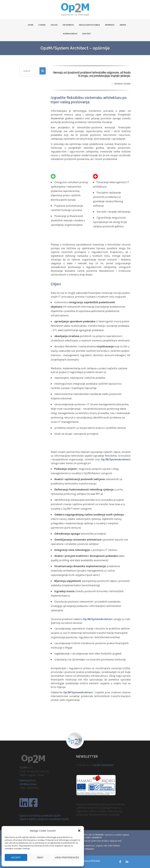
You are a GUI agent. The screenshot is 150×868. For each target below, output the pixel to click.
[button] (79, 831)
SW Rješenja (68, 25)
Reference (110, 25)
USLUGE (54, 25)
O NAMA (42, 25)
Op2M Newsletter (104, 765)
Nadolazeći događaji (89, 25)
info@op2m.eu (28, 784)
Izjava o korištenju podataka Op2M (40, 816)
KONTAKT (87, 34)
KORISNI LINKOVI (70, 34)
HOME (31, 25)
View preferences (67, 857)
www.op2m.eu (28, 780)
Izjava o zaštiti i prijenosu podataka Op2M (44, 819)
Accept (16, 857)
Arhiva (123, 25)
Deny (40, 857)
